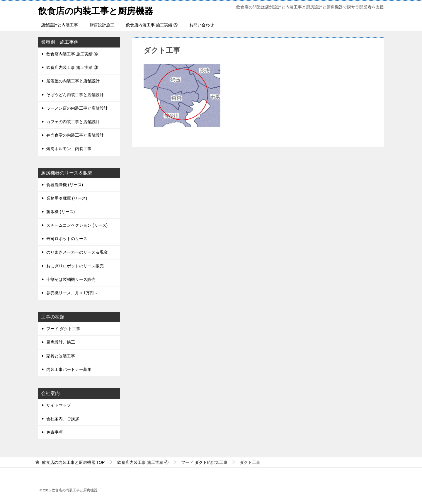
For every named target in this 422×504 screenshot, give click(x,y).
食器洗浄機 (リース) (65, 185)
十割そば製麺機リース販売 (71, 279)
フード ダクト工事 (63, 329)
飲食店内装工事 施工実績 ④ (72, 54)
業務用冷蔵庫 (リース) (67, 198)
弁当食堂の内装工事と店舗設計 (75, 135)
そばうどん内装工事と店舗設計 (75, 95)
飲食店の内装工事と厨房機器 (96, 10)
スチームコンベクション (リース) (77, 225)
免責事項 (55, 432)
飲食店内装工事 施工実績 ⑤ (152, 25)
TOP (73, 462)
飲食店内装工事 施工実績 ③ (72, 67)
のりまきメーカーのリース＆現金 (77, 252)
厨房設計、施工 (61, 342)
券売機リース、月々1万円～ (72, 293)
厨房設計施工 (102, 25)
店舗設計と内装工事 (59, 25)
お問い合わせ (202, 25)
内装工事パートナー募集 (69, 369)
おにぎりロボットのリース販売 (75, 266)
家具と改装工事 (61, 356)
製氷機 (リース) (61, 212)
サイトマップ (59, 405)
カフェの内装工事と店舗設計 (73, 122)
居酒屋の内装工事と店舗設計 (73, 81)
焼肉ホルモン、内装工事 (69, 149)
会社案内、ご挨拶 (63, 419)
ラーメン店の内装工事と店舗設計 (77, 108)
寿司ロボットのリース (67, 239)
